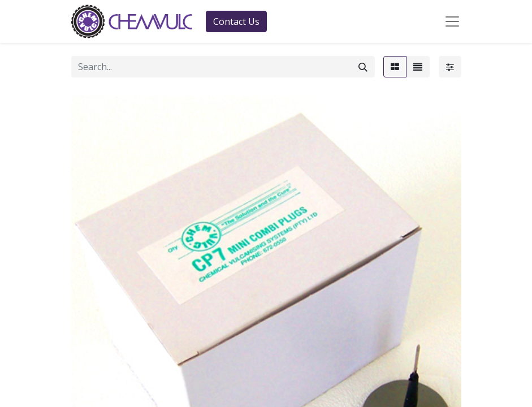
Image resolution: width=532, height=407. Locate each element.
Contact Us (236, 21)
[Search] (363, 67)
